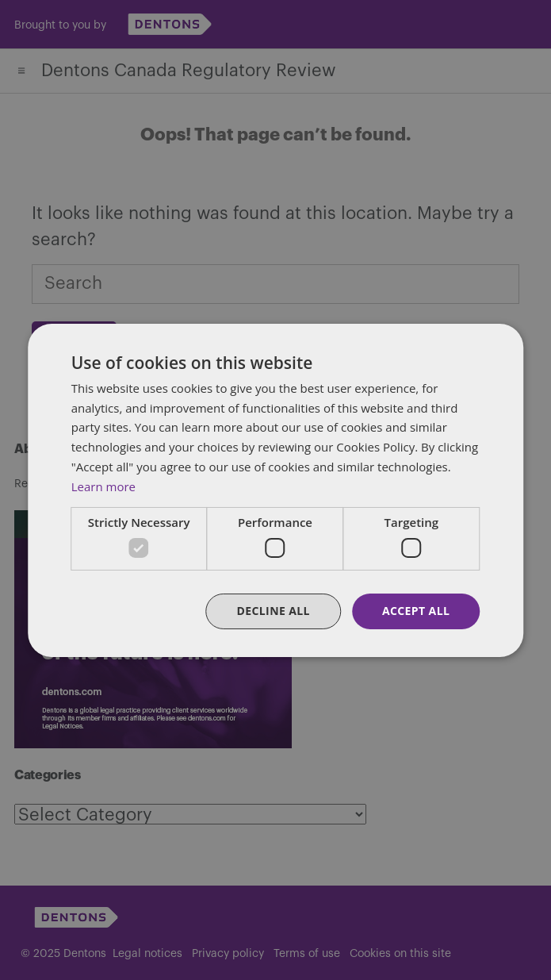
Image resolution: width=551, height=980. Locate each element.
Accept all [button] (416, 611)
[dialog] (275, 490)
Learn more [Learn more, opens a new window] (103, 486)
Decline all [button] (273, 611)
